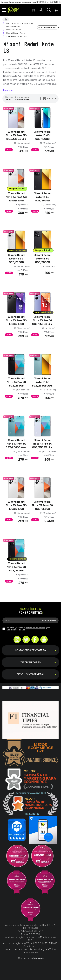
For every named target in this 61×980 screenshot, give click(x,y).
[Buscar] (49, 10)
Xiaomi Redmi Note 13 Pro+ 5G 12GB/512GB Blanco (16, 199)
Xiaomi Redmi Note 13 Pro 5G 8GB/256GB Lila (42, 444)
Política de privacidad (35, 628)
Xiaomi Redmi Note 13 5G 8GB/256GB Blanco (16, 261)
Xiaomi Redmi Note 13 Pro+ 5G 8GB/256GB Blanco (42, 507)
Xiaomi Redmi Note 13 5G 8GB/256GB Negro (42, 199)
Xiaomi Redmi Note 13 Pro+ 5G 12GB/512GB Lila (16, 135)
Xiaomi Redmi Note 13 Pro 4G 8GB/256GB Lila (42, 320)
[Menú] (4, 10)
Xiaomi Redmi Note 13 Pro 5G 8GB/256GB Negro (16, 384)
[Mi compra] (57, 10)
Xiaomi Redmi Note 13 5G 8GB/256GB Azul (43, 382)
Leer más (8, 90)
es (33, 10)
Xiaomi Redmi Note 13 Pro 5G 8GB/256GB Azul (16, 444)
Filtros (50, 99)
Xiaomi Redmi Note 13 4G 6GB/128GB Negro (42, 137)
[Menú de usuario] (41, 10)
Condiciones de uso (16, 630)
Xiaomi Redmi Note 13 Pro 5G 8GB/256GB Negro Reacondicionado (16, 571)
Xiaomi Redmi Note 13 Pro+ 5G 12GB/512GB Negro (16, 322)
